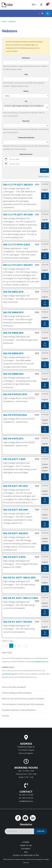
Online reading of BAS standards (17, 693)
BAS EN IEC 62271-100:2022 (18, 622)
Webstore (12, 21)
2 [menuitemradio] (15, 646)
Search (44, 170)
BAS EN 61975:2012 (13, 439)
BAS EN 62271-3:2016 (14, 557)
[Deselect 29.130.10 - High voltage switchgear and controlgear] (43, 106)
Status (26, 91)
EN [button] (34, 5)
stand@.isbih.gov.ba (9, 674)
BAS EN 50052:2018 (13, 292)
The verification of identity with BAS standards (23, 704)
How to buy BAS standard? (14, 687)
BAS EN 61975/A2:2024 (15, 415)
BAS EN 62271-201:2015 (15, 486)
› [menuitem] (23, 646)
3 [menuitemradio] (19, 646)
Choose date (14, 159)
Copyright (26, 849)
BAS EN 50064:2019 (13, 312)
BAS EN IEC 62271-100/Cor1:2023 (21, 598)
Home (4, 21)
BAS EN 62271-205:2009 (15, 510)
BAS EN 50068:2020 (13, 333)
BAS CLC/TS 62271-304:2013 (18, 265)
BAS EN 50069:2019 (13, 353)
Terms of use (26, 845)
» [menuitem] (26, 646)
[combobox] (26, 107)
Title (26, 74)
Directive (26, 121)
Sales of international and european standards (23, 699)
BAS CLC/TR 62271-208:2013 (18, 185)
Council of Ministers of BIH (26, 855)
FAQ (26, 852)
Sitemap (26, 842)
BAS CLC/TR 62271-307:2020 (18, 215)
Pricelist (5, 716)
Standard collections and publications (19, 710)
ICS (26, 101)
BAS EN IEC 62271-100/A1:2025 (19, 577)
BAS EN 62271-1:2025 (14, 459)
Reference (26, 58)
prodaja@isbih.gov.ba (40, 662)
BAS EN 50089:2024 (13, 374)
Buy (45, 196)
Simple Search (44, 176)
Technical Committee (26, 138)
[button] (41, 13)
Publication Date (26, 154)
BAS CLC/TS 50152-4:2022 (17, 244)
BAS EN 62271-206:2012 (15, 533)
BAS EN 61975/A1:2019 (15, 394)
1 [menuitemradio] (11, 646)
